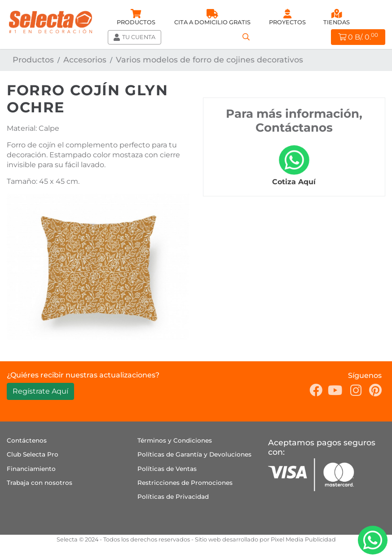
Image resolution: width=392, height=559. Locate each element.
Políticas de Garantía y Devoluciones (194, 454)
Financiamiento (31, 469)
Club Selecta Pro (33, 454)
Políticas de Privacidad (173, 497)
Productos (33, 60)
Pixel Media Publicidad (303, 539)
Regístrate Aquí (40, 391)
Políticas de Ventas (167, 469)
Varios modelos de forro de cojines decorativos (209, 60)
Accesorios (85, 60)
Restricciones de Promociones (185, 483)
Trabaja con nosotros (40, 483)
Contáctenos (27, 440)
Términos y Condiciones (175, 440)
